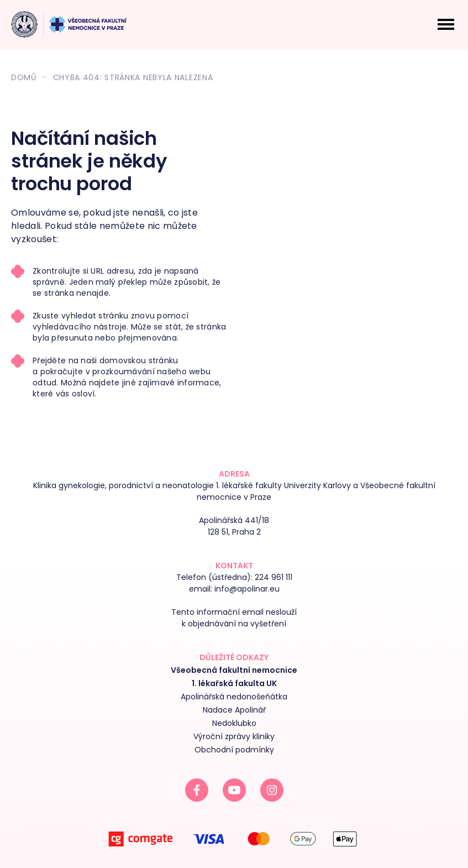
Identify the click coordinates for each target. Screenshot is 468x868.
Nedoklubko (234, 723)
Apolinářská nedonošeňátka (234, 697)
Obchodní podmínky (234, 750)
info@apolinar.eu (247, 589)
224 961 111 (274, 577)
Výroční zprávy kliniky (234, 736)
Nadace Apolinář (234, 710)
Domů (24, 77)
